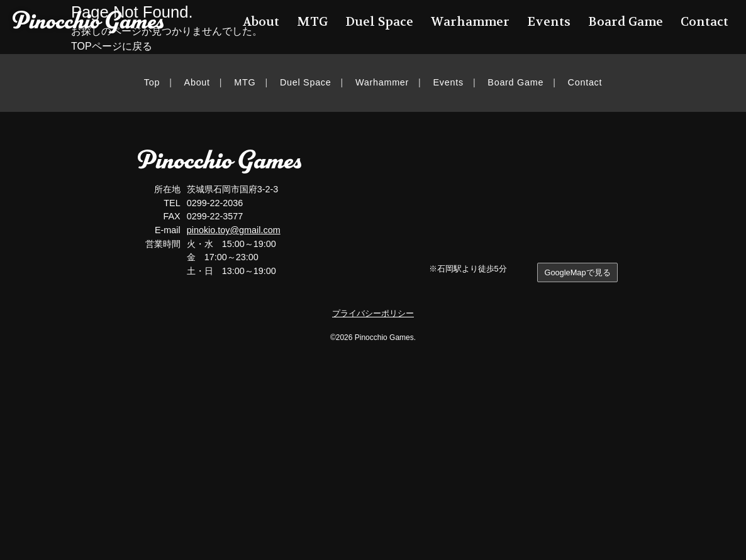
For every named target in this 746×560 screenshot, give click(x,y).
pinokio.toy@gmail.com (234, 230)
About (197, 82)
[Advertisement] (373, 459)
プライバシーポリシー (373, 313)
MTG (245, 82)
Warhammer (382, 82)
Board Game (515, 82)
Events (448, 82)
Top (152, 82)
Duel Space (306, 82)
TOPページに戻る (112, 46)
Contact (585, 82)
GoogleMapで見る (577, 272)
